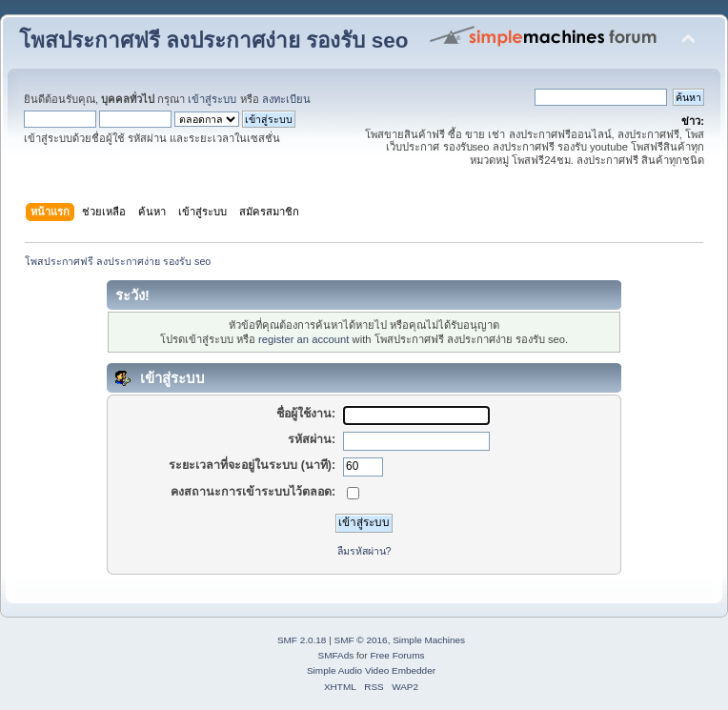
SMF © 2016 (361, 640)
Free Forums (397, 655)
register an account (303, 339)
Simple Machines (429, 640)
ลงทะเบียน (286, 99)
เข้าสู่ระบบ (212, 99)
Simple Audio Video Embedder (371, 670)
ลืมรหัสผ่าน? (364, 551)
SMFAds (336, 655)
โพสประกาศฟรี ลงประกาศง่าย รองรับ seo (213, 41)
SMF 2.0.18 (302, 640)
